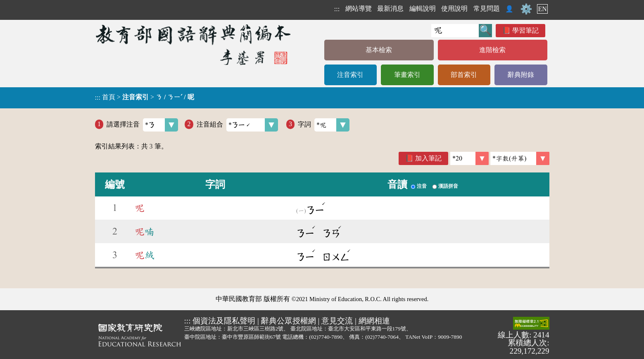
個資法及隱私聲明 (224, 321)
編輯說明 (423, 8)
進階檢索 (492, 50)
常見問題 (487, 8)
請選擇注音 (142, 125)
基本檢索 (379, 50)
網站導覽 (359, 8)
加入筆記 (428, 158)
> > (145, 97)
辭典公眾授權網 (289, 321)
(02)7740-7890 (326, 337)
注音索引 (350, 75)
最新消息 (390, 8)
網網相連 (374, 321)
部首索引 (464, 75)
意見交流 (337, 321)
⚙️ (526, 9)
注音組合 (237, 125)
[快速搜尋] (455, 31)
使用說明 (454, 8)
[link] (520, 158)
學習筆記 (525, 30)
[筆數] (469, 158)
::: (337, 9)
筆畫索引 (407, 75)
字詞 (324, 125)
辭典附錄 (521, 75)
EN (542, 9)
